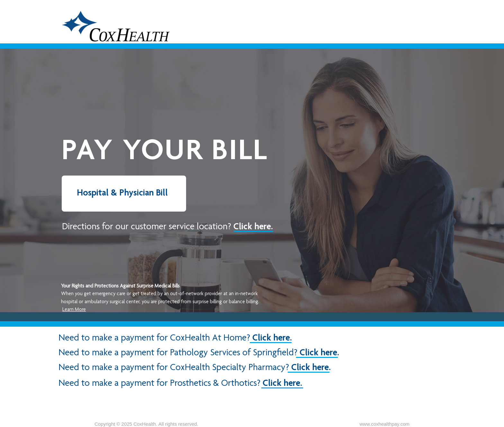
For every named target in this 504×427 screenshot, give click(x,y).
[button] (167, 226)
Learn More (74, 310)
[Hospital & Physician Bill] (124, 194)
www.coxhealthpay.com (384, 424)
